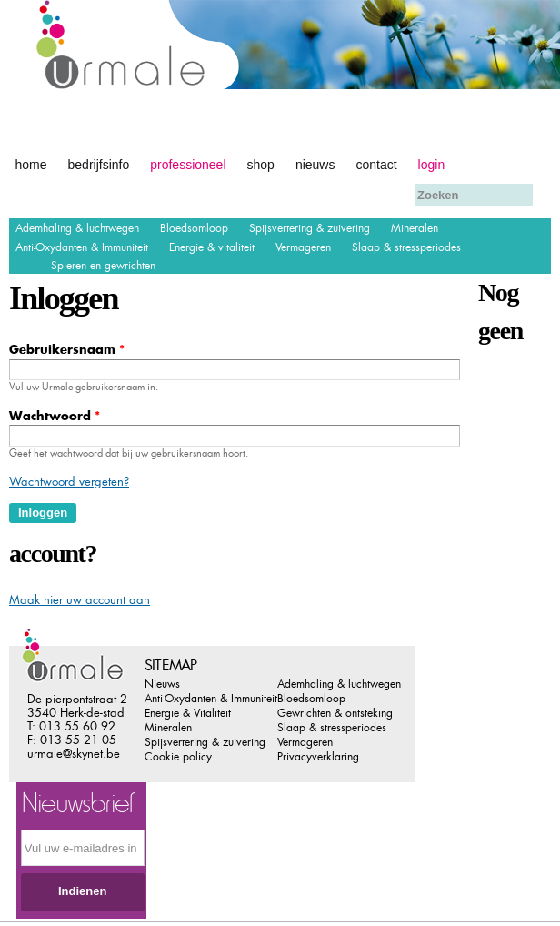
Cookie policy (178, 757)
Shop (261, 165)
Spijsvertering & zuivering (310, 228)
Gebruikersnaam (67, 350)
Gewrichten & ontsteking (335, 713)
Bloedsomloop (194, 228)
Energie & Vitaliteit (188, 713)
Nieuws (315, 165)
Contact (376, 165)
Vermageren (303, 247)
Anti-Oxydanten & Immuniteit (82, 247)
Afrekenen (43, 193)
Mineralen (415, 228)
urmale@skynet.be (74, 754)
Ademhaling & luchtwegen (77, 228)
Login (432, 165)
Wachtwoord (55, 416)
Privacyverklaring (318, 757)
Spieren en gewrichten (103, 266)
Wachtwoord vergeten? (69, 482)
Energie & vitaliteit (212, 247)
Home (31, 165)
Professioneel (188, 165)
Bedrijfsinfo (99, 165)
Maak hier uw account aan (80, 600)
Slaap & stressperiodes (406, 247)
